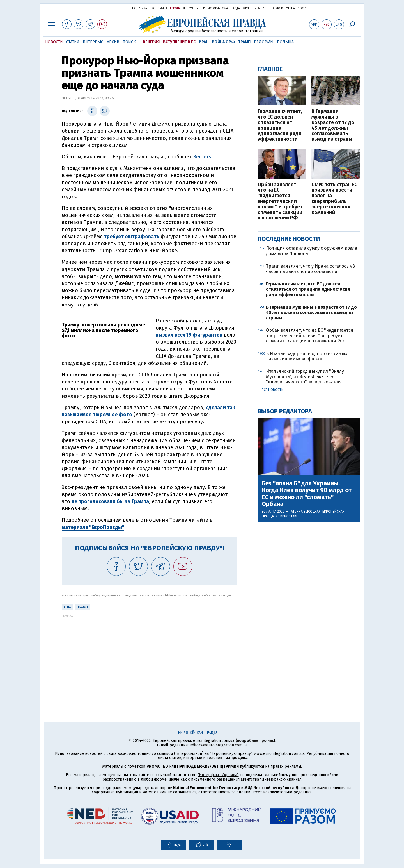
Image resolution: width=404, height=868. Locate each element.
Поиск (129, 42)
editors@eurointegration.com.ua (219, 745)
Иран (204, 42)
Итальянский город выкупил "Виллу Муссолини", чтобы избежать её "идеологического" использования (305, 377)
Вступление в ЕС (179, 42)
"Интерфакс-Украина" (218, 775)
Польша (285, 42)
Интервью (93, 42)
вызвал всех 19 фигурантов (189, 335)
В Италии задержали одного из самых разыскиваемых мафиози (307, 356)
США (67, 607)
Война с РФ (223, 42)
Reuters (202, 157)
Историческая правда (224, 8)
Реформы (264, 42)
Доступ (303, 8)
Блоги (200, 8)
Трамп (244, 42)
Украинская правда (111, 8)
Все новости (273, 390)
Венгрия (151, 42)
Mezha (290, 8)
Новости (54, 42)
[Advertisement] (149, 656)
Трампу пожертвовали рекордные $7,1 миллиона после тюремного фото (103, 330)
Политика (140, 8)
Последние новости (289, 239)
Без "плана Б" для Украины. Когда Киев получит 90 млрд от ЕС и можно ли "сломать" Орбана (307, 494)
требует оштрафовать (132, 237)
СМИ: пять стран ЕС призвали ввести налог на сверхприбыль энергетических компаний (334, 199)
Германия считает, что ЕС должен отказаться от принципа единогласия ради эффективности (280, 125)
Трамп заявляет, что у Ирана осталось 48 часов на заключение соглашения (310, 269)
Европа (175, 8)
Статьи (73, 42)
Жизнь (247, 8)
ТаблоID (277, 8)
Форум (188, 8)
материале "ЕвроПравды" (93, 527)
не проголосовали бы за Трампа (110, 501)
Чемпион (262, 8)
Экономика (159, 8)
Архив (113, 42)
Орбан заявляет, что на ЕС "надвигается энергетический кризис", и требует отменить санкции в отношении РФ (280, 202)
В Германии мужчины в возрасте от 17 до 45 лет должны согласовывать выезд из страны (333, 125)
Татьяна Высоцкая (305, 512)
